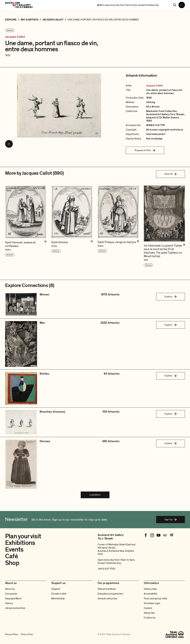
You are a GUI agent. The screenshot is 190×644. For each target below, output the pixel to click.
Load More (95, 495)
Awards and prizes (108, 598)
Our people (11, 594)
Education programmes (110, 594)
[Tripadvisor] (165, 535)
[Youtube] (159, 535)
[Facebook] (146, 535)
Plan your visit (23, 536)
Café (12, 556)
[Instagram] (152, 535)
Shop (12, 563)
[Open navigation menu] (182, 5)
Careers (148, 608)
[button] (26, 226)
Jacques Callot (15, 37)
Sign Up (171, 519)
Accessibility (151, 594)
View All (171, 174)
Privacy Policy (12, 634)
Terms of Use (27, 634)
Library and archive (15, 608)
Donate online (59, 594)
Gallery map (150, 589)
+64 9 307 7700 (107, 569)
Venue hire (149, 613)
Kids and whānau (107, 589)
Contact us (150, 618)
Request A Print (145, 150)
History (9, 603)
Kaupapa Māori (13, 598)
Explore (170, 297)
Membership (58, 598)
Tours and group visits (155, 598)
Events (14, 550)
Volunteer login (152, 603)
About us (10, 589)
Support (56, 589)
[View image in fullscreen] (9, 144)
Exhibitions (20, 543)
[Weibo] (171, 535)
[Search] (175, 5)
